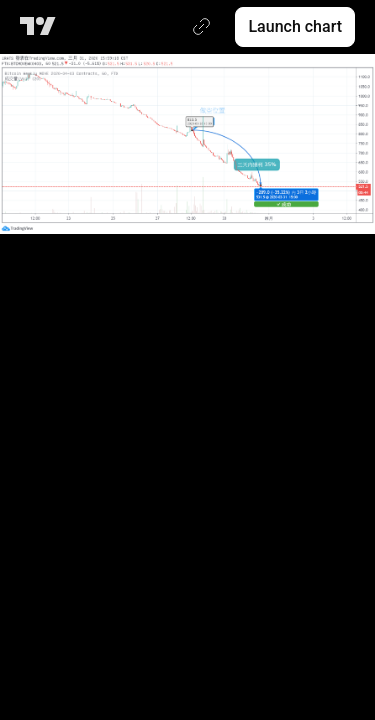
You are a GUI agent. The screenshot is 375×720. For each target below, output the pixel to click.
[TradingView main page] (41, 27)
